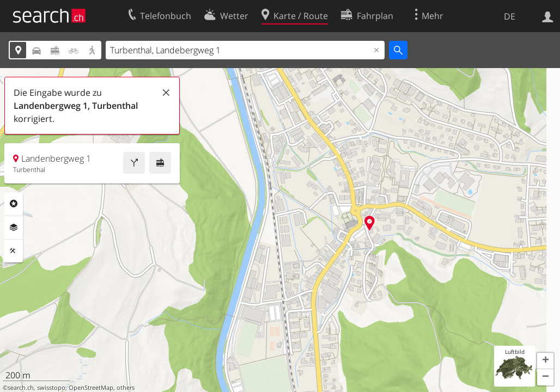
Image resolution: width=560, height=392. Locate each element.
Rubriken (14, 204)
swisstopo (51, 388)
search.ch (21, 388)
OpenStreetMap (91, 388)
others (126, 388)
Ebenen (14, 228)
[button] (545, 361)
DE (510, 16)
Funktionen (14, 251)
